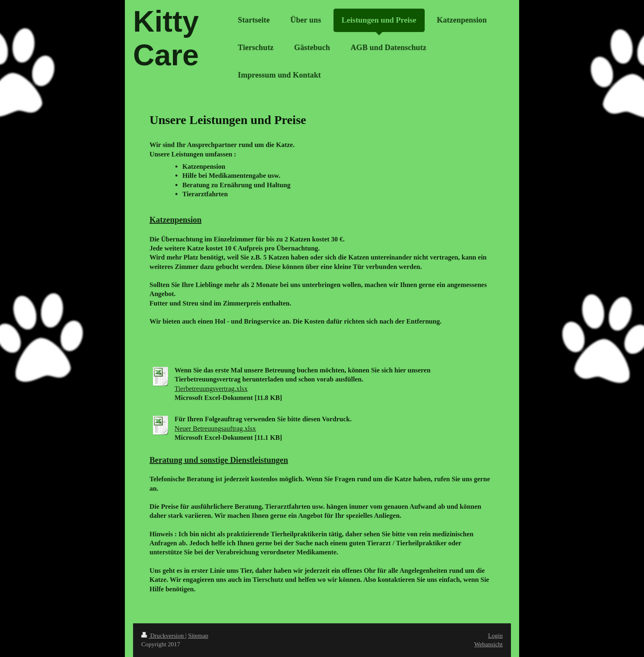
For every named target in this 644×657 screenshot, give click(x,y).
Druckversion (163, 636)
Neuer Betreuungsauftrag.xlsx (215, 428)
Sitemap (198, 636)
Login (495, 636)
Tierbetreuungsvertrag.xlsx (211, 389)
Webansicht (488, 644)
